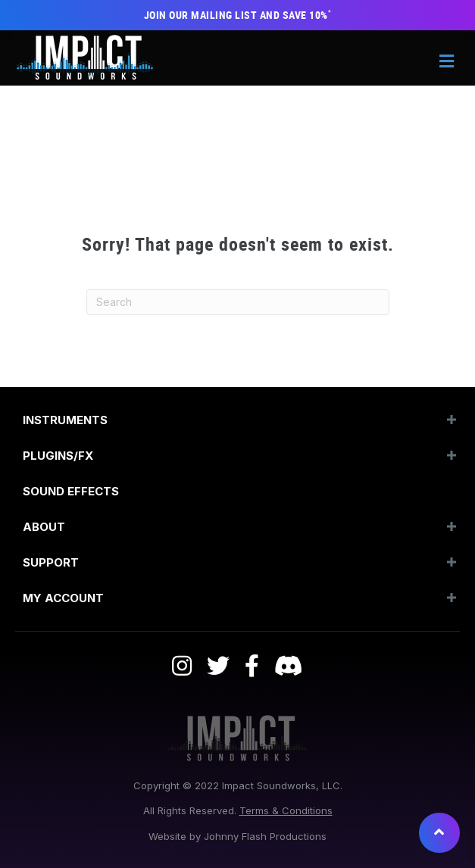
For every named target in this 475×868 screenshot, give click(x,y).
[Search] (238, 302)
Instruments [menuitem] (65, 420)
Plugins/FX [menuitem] (58, 456)
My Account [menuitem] (63, 598)
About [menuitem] (44, 527)
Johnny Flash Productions (265, 836)
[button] (451, 420)
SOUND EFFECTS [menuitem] (71, 491)
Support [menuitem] (51, 562)
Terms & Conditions (286, 810)
